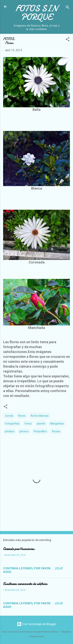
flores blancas (40, 416)
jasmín (41, 424)
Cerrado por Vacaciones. (19, 549)
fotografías (12, 424)
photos (24, 431)
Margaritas (57, 424)
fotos (28, 424)
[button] (68, 40)
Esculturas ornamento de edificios (25, 584)
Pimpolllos (40, 431)
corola (9, 416)
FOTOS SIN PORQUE (37, 13)
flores (22, 416)
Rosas (56, 431)
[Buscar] (68, 8)
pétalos (10, 431)
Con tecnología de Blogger (37, 624)
